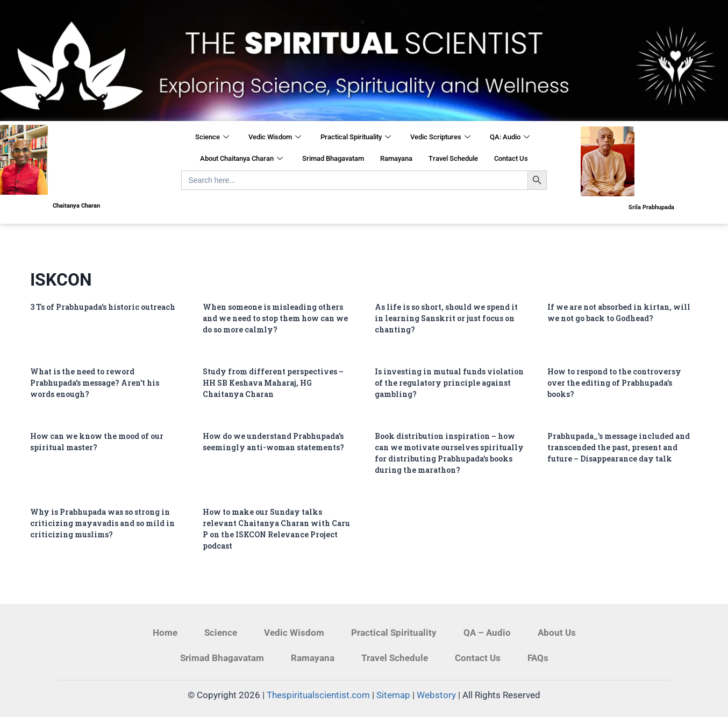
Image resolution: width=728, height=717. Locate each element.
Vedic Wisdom (275, 138)
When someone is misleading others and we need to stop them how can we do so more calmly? (275, 318)
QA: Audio (510, 138)
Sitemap (393, 695)
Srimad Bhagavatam (333, 158)
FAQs (538, 658)
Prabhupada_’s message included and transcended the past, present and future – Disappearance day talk (619, 447)
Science (212, 138)
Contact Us (511, 158)
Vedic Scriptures (440, 138)
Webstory (436, 695)
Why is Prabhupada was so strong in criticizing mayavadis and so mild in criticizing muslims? (102, 523)
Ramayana (396, 158)
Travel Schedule (453, 158)
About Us (557, 633)
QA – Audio (487, 633)
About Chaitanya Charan (241, 159)
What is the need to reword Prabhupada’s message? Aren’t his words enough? (95, 383)
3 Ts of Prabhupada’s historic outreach (103, 307)
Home (165, 633)
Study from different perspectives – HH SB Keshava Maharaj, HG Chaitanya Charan (273, 383)
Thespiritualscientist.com (318, 695)
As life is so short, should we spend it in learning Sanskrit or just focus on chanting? (446, 318)
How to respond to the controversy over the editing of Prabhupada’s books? (614, 383)
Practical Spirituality (356, 138)
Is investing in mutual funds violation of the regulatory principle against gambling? (449, 383)
